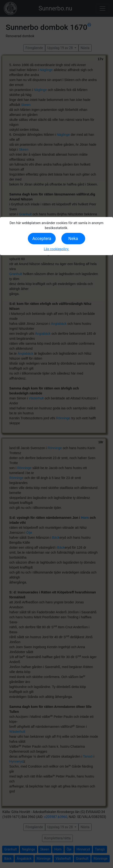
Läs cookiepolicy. (56, 249)
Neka (73, 239)
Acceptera (42, 239)
